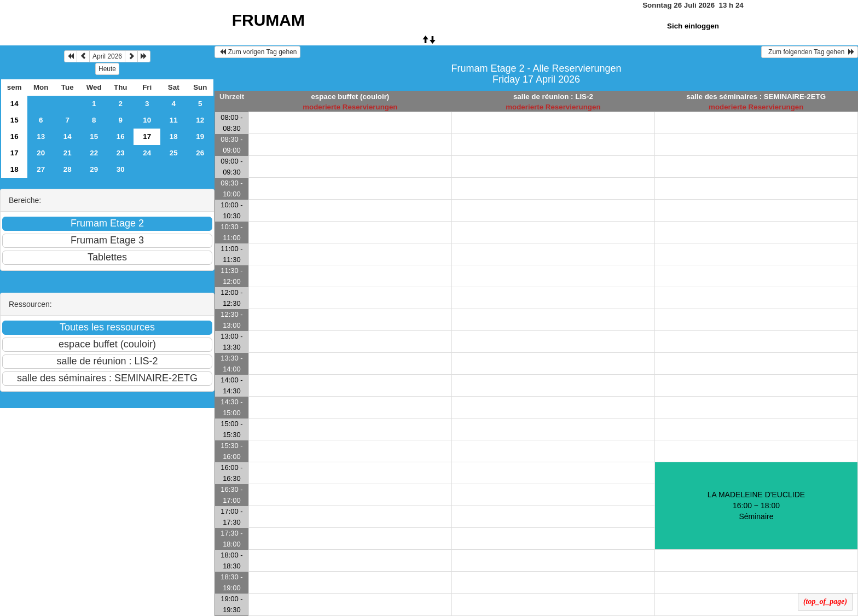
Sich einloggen (693, 26)
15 (15, 120)
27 (41, 169)
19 (200, 136)
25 (174, 153)
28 (68, 169)
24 (147, 153)
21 (68, 153)
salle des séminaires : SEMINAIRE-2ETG (756, 97)
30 (121, 169)
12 (200, 120)
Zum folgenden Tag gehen (810, 52)
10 (147, 120)
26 (200, 153)
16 (15, 136)
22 (94, 153)
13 (41, 136)
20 (41, 153)
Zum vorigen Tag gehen (257, 52)
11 (174, 120)
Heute (107, 69)
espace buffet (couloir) (350, 97)
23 (121, 153)
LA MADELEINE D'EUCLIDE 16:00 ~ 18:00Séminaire (756, 505)
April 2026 (107, 56)
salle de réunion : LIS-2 (553, 97)
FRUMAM (268, 20)
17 (15, 153)
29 (94, 169)
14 (15, 104)
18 (174, 136)
